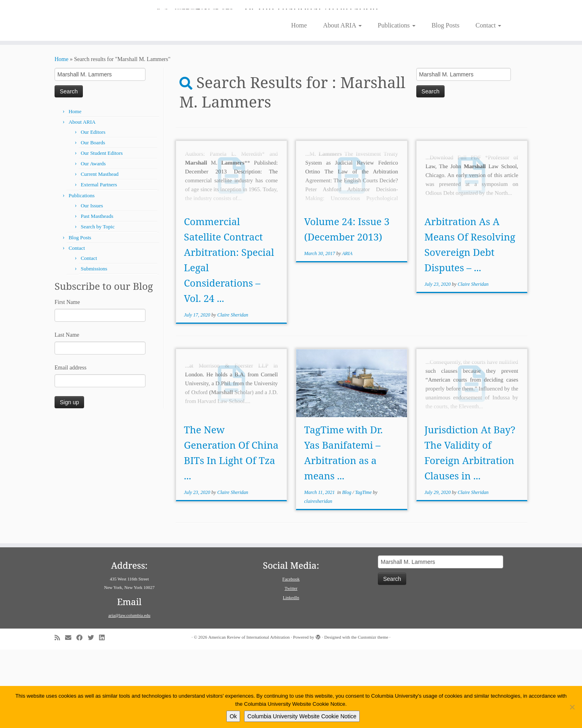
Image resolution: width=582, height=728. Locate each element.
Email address (71, 446)
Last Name (67, 413)
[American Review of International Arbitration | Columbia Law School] (291, 48)
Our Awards (93, 242)
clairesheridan (318, 580)
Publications (397, 104)
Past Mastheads (97, 294)
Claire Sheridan (233, 393)
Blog (348, 571)
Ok (233, 716)
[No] (572, 707)
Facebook (291, 657)
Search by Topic (98, 305)
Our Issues (92, 284)
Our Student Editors (102, 231)
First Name (67, 381)
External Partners (99, 263)
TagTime (364, 571)
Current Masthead (100, 252)
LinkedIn (291, 676)
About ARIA (342, 104)
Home (299, 104)
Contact (489, 104)
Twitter (291, 667)
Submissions (94, 347)
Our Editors (93, 210)
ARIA (347, 332)
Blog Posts (446, 104)
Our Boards (93, 221)
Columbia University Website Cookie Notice (302, 716)
